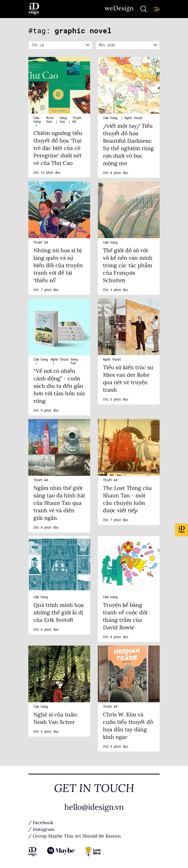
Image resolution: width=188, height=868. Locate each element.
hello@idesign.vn (94, 807)
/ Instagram (41, 829)
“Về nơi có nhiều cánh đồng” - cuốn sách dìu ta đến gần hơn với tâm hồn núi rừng (59, 386)
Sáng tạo (63, 120)
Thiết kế (41, 243)
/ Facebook (41, 823)
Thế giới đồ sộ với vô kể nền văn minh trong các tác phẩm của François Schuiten (128, 265)
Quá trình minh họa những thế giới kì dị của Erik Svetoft (59, 613)
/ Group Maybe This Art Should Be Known (75, 836)
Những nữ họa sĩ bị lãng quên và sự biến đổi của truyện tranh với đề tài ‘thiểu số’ (58, 265)
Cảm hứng (37, 120)
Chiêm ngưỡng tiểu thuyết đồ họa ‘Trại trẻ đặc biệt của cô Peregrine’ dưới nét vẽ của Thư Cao (58, 148)
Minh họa (50, 120)
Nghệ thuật (134, 118)
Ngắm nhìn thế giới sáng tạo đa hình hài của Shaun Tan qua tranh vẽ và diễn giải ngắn (59, 503)
